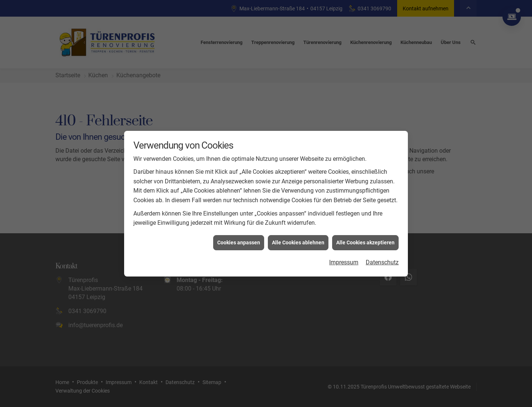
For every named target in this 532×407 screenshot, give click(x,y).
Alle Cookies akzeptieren (365, 241)
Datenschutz (382, 260)
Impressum (344, 260)
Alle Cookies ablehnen (298, 241)
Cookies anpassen (239, 241)
